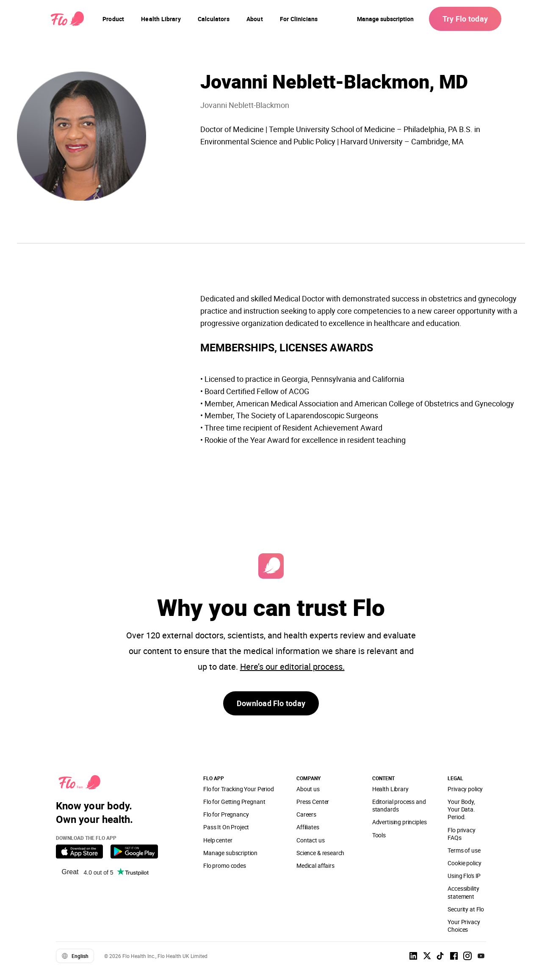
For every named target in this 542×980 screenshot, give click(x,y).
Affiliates (308, 827)
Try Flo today (465, 19)
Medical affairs (315, 865)
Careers (306, 814)
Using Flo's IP (464, 876)
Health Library (390, 789)
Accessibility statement (463, 892)
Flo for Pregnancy (226, 814)
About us (308, 789)
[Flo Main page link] (67, 19)
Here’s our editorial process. (292, 667)
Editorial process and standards (399, 805)
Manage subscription (385, 19)
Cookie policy (464, 863)
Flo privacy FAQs (461, 834)
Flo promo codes (225, 865)
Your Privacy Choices (464, 926)
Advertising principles (400, 822)
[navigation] (113, 19)
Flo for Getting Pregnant (234, 802)
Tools (379, 835)
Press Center (313, 802)
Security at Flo (466, 909)
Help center (218, 840)
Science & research (320, 853)
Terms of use (464, 850)
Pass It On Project (226, 827)
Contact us (310, 840)
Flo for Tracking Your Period (239, 789)
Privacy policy (465, 789)
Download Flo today (271, 703)
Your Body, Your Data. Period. (461, 809)
